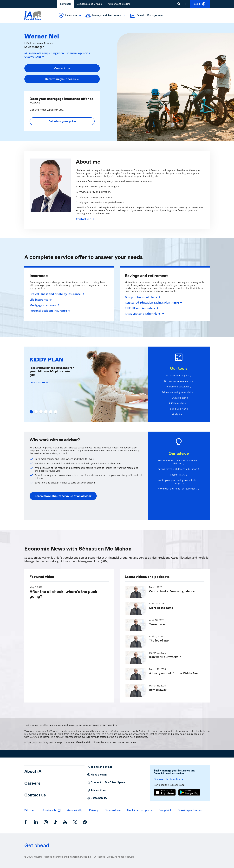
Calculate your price (62, 121)
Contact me (85, 219)
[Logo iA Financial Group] (33, 16)
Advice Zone (97, 790)
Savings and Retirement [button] (106, 16)
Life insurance (40, 300)
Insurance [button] (70, 16)
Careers (32, 783)
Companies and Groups (89, 4)
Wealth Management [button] (146, 16)
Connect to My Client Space (106, 782)
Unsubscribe (49, 810)
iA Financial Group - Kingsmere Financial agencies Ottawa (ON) (57, 55)
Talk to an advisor (100, 767)
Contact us (35, 795)
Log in (200, 4)
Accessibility (75, 810)
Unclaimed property (140, 810)
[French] (187, 4)
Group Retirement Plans (142, 297)
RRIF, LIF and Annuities (141, 308)
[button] (179, 4)
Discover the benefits (169, 779)
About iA (33, 771)
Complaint (165, 810)
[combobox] (62, 79)
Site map (30, 810)
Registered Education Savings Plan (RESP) (153, 303)
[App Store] (165, 792)
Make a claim (97, 775)
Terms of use (113, 810)
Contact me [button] (62, 68)
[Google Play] (189, 792)
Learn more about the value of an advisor (63, 496)
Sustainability (97, 798)
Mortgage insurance (44, 305)
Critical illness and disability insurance (56, 294)
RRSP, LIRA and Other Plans (144, 314)
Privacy (94, 810)
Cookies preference (190, 810)
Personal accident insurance (50, 311)
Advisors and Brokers (119, 4)
